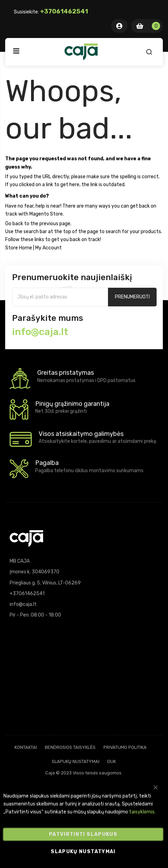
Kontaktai (26, 747)
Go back (14, 224)
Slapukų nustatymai (76, 761)
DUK (112, 761)
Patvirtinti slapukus (83, 834)
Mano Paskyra (119, 26)
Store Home (19, 248)
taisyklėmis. (142, 812)
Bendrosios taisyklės (70, 747)
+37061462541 (64, 11)
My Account (48, 248)
